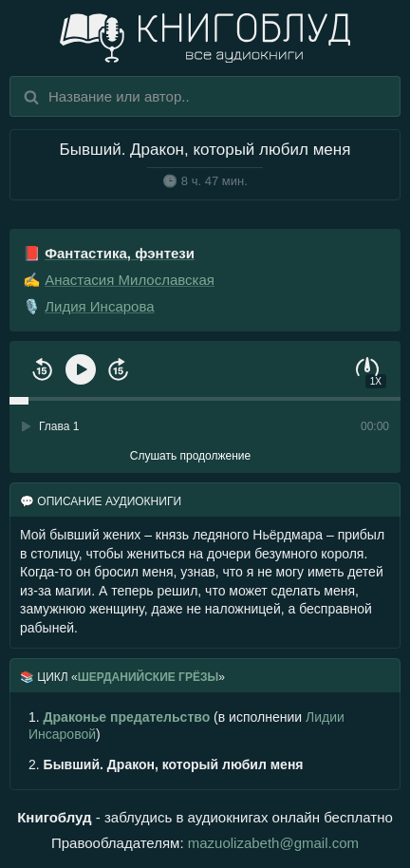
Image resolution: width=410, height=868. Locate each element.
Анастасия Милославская (130, 280)
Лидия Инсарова (99, 306)
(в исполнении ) (186, 726)
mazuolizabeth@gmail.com (273, 843)
